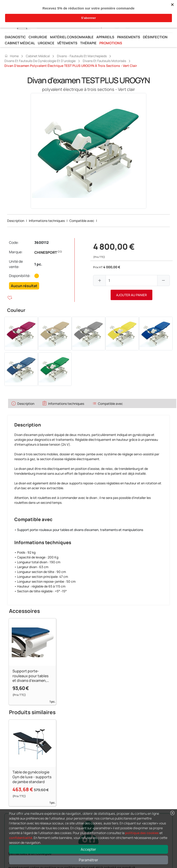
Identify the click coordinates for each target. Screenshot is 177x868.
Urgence (46, 43)
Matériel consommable (72, 37)
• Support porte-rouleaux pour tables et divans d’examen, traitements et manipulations (79, 530)
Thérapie (88, 43)
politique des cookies (142, 833)
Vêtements (67, 43)
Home (12, 56)
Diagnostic (15, 37)
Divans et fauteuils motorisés (104, 61)
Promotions (111, 43)
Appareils (105, 37)
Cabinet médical (20, 43)
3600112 (41, 243)
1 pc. (38, 264)
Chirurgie (38, 37)
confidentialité (21, 838)
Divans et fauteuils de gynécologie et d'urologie (40, 61)
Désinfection (155, 37)
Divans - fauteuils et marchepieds (82, 56)
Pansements (129, 37)
